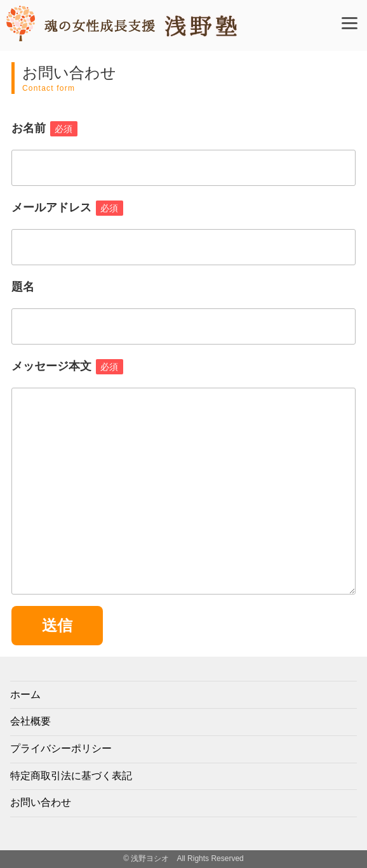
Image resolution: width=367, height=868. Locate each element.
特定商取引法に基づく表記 (71, 776)
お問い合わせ (41, 802)
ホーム (25, 694)
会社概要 (30, 721)
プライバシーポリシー (61, 748)
